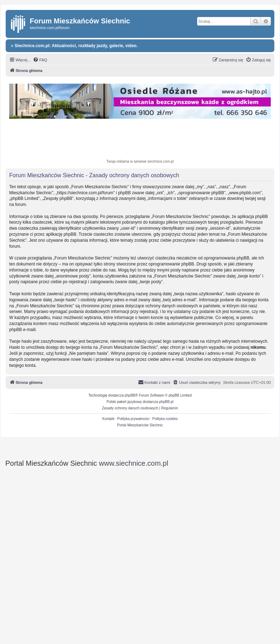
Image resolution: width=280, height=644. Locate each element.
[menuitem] (40, 60)
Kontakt (108, 419)
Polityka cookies (165, 419)
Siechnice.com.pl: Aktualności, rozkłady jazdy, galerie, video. (74, 46)
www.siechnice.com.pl (134, 463)
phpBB (130, 395)
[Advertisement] (142, 140)
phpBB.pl (166, 402)
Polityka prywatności (133, 419)
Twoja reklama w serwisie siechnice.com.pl (140, 161)
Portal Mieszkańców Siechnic (140, 425)
